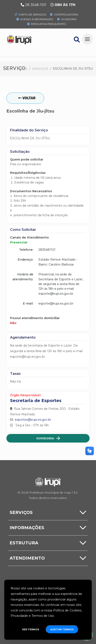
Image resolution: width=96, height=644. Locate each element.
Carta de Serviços (30, 14)
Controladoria (64, 14)
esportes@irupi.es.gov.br (33, 420)
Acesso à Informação (35, 19)
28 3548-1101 (36, 5)
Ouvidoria (67, 19)
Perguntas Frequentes (46, 24)
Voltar (27, 98)
